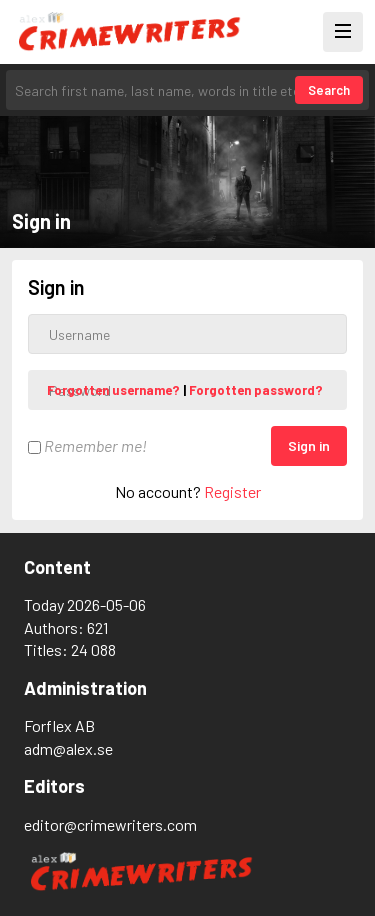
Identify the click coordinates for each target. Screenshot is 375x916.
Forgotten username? (115, 390)
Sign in (309, 445)
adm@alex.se (68, 748)
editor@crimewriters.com (110, 824)
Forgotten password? (256, 390)
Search (329, 90)
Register (232, 491)
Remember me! (87, 445)
